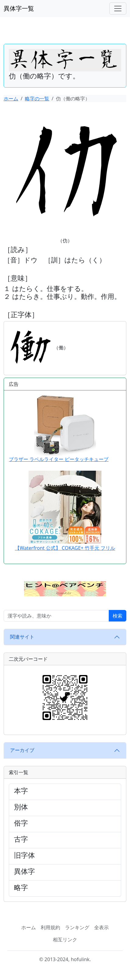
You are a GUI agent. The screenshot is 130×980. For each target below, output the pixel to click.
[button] (65, 588)
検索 (118, 616)
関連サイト (22, 637)
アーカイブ (22, 750)
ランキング (77, 927)
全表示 (101, 927)
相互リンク (65, 940)
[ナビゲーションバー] (118, 9)
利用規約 (50, 927)
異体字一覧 (19, 8)
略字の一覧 (37, 99)
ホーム (11, 99)
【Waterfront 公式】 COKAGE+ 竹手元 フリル (65, 548)
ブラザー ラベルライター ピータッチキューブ (59, 429)
